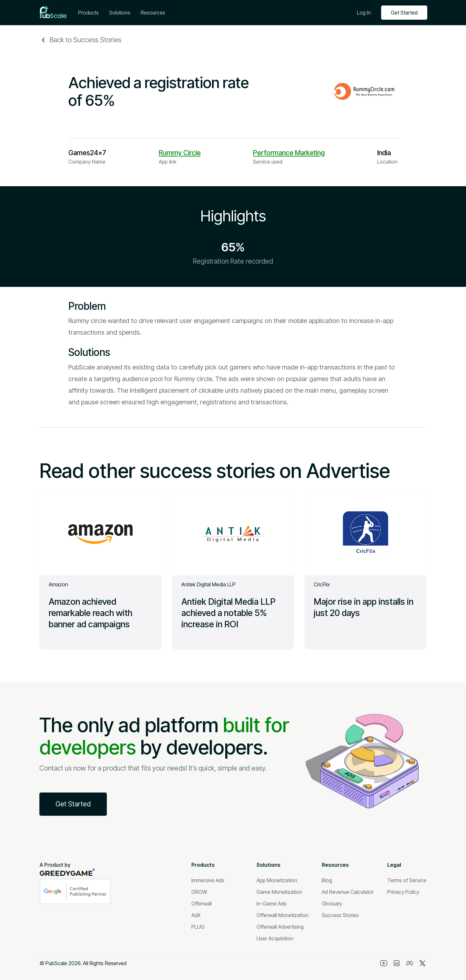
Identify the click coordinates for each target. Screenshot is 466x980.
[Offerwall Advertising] (280, 927)
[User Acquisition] (275, 938)
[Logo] (53, 12)
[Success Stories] (340, 915)
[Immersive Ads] (208, 880)
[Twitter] (422, 963)
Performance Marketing (289, 153)
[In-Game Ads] (272, 904)
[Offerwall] (202, 904)
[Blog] (327, 880)
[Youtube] (384, 963)
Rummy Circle (180, 153)
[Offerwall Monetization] (283, 915)
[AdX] (196, 915)
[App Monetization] (277, 880)
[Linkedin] (397, 963)
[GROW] (199, 892)
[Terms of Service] (407, 880)
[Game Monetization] (279, 892)
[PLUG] (198, 927)
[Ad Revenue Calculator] (348, 892)
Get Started (404, 13)
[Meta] (410, 963)
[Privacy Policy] (403, 892)
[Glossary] (332, 904)
